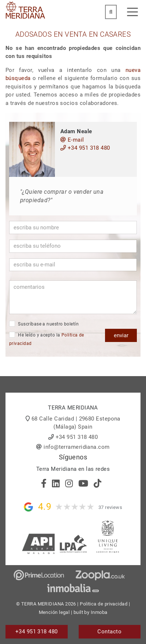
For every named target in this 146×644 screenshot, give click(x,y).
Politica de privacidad (104, 604)
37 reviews (111, 507)
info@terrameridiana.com (76, 447)
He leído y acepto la (47, 339)
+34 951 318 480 (85, 148)
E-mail (72, 140)
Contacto (109, 632)
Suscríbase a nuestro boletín (44, 324)
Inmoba (99, 612)
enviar (121, 335)
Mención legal (54, 612)
